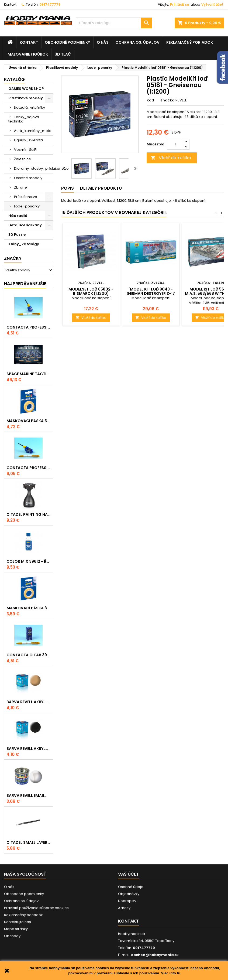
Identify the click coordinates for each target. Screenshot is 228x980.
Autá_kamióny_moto (33, 131)
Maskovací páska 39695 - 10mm (29, 421)
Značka (167, 100)
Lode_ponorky (27, 206)
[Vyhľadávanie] (114, 23)
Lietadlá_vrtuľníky (30, 107)
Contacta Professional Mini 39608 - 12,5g (29, 327)
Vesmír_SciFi (25, 150)
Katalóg (14, 79)
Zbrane (20, 187)
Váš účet (128, 874)
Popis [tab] (68, 188)
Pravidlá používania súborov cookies (36, 908)
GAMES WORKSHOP (26, 89)
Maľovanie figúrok (28, 54)
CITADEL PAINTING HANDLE (29, 514)
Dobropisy (127, 901)
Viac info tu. (171, 973)
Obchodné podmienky (67, 42)
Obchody (12, 936)
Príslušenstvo (26, 197)
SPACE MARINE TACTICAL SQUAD (29, 374)
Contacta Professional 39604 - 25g (29, 468)
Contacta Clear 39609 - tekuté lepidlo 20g (29, 655)
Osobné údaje (131, 887)
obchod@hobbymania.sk (155, 955)
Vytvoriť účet (212, 4)
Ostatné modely (28, 178)
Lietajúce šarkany (25, 225)
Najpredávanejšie (25, 284)
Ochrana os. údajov (137, 42)
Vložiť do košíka (171, 158)
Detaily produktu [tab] (101, 188)
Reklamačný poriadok (190, 42)
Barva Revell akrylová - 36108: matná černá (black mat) (29, 749)
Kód (150, 100)
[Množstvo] (175, 144)
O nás (103, 42)
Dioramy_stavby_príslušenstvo (34, 168)
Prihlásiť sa (180, 4)
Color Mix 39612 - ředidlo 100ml (29, 561)
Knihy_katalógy (24, 244)
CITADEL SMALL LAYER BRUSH (29, 842)
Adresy (124, 908)
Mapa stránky (16, 929)
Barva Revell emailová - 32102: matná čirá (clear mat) (29, 795)
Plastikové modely (26, 98)
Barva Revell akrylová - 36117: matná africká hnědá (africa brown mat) (29, 702)
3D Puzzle (17, 235)
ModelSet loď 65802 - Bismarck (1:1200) (91, 291)
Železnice (23, 159)
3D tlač (63, 54)
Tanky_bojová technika (24, 119)
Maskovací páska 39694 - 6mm (29, 608)
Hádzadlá (18, 216)
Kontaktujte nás (18, 922)
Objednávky (129, 894)
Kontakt (10, 4)
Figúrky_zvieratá (28, 140)
